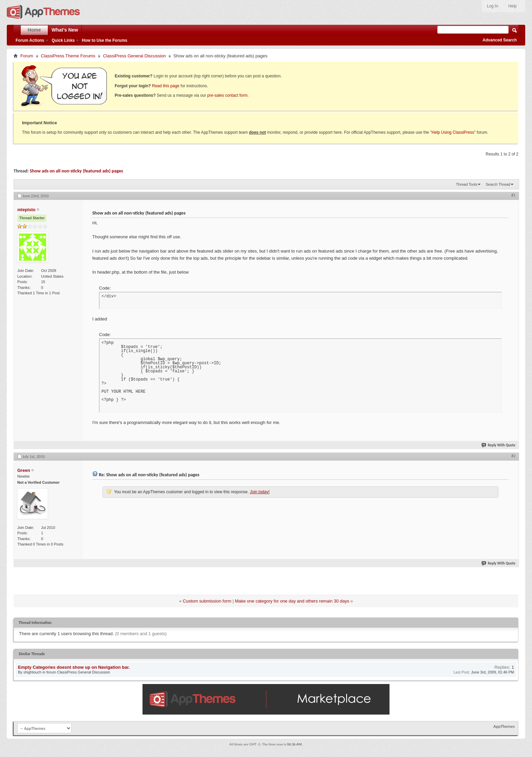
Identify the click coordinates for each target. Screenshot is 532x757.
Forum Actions (30, 40)
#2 (513, 456)
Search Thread (498, 184)
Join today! (260, 492)
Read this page (166, 86)
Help (512, 6)
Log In (492, 6)
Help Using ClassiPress (453, 132)
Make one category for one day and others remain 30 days (292, 601)
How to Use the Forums (104, 40)
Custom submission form (207, 601)
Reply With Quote (499, 445)
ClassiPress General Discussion (135, 56)
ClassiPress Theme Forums (68, 56)
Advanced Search (500, 40)
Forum (27, 56)
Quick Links (63, 40)
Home (34, 30)
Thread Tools (467, 184)
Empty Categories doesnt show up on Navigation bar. (74, 667)
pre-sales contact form (227, 95)
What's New (65, 30)
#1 (513, 195)
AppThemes (504, 726)
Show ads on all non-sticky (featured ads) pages (77, 171)
